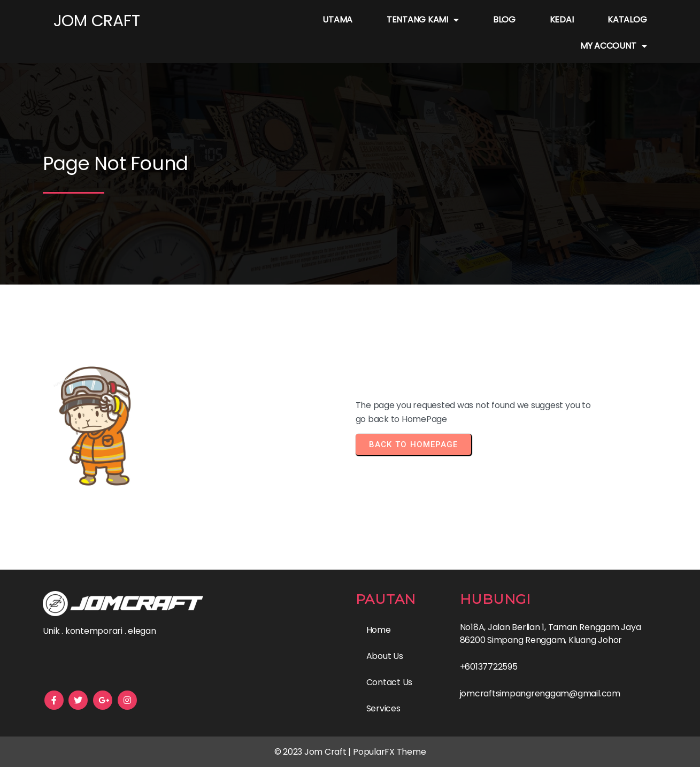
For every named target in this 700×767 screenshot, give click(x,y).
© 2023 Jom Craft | (314, 752)
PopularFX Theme (389, 752)
